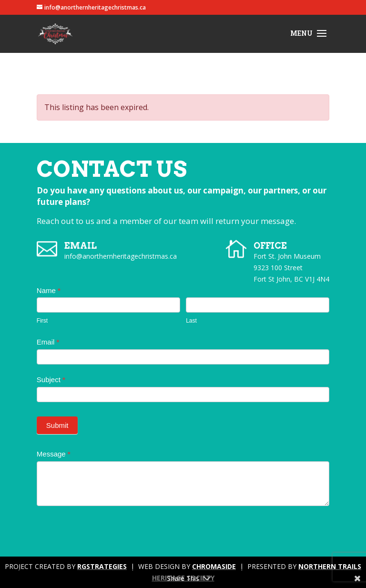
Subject (51, 380)
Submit (57, 425)
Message (54, 454)
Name (49, 290)
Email (48, 342)
